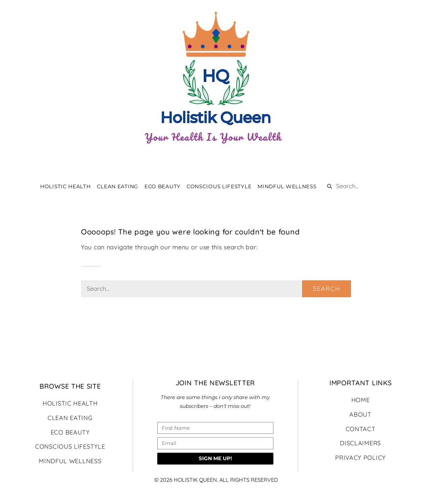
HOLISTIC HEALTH (65, 186)
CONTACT (361, 429)
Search (327, 289)
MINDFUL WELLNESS (287, 186)
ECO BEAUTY (163, 186)
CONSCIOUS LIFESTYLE (219, 186)
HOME (361, 400)
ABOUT (360, 414)
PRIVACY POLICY (360, 458)
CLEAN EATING (118, 186)
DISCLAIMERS (360, 443)
